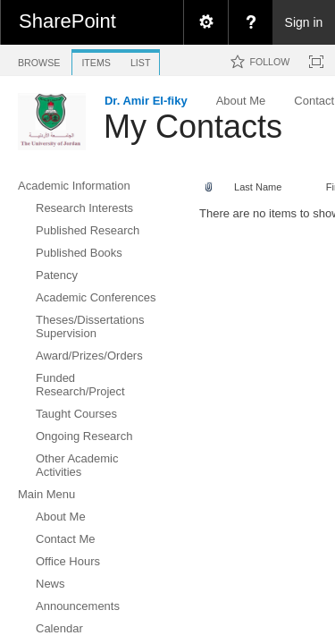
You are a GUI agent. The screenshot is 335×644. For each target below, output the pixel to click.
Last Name (258, 187)
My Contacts (193, 127)
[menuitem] (205, 22)
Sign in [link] (304, 22)
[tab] (39, 59)
